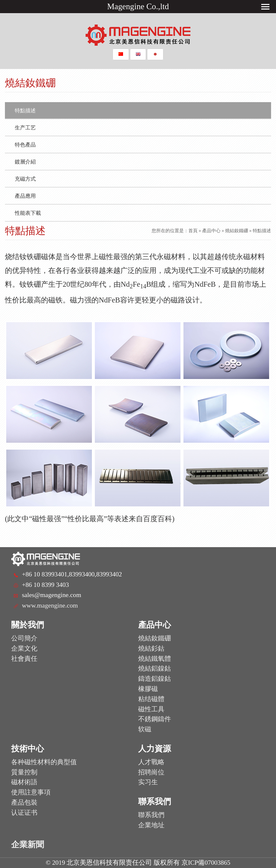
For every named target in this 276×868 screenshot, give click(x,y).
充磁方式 (25, 179)
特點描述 (25, 111)
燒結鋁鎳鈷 (155, 668)
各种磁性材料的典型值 (44, 762)
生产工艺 (25, 128)
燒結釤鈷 (151, 648)
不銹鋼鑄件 (155, 719)
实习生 (148, 782)
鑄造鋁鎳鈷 (155, 679)
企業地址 (151, 825)
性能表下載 (28, 213)
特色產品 (25, 145)
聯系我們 (151, 815)
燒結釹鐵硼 (237, 231)
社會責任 (24, 659)
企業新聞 (28, 845)
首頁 (193, 231)
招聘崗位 (151, 772)
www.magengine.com (50, 605)
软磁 (145, 729)
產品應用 (25, 196)
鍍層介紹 (25, 162)
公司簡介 (24, 638)
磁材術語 (24, 782)
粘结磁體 (151, 699)
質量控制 (24, 772)
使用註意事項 (31, 792)
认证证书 (24, 813)
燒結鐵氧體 (155, 659)
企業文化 (24, 648)
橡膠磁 (148, 689)
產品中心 (211, 231)
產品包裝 (24, 802)
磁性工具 (151, 709)
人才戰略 (151, 762)
